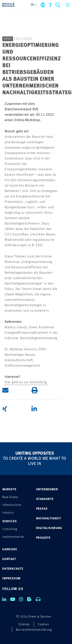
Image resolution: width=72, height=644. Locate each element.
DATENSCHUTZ (13, 569)
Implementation (13, 537)
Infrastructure (12, 505)
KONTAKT (9, 559)
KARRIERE (10, 550)
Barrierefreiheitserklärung (34, 630)
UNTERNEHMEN (47, 490)
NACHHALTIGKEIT (49, 519)
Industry (8, 513)
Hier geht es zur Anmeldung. (26, 382)
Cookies (43, 624)
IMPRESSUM (11, 579)
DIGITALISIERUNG (49, 528)
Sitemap (24, 624)
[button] (17, 390)
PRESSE (42, 509)
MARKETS (9, 490)
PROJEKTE (43, 538)
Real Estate (10, 497)
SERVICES (10, 521)
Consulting (10, 529)
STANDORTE (45, 499)
